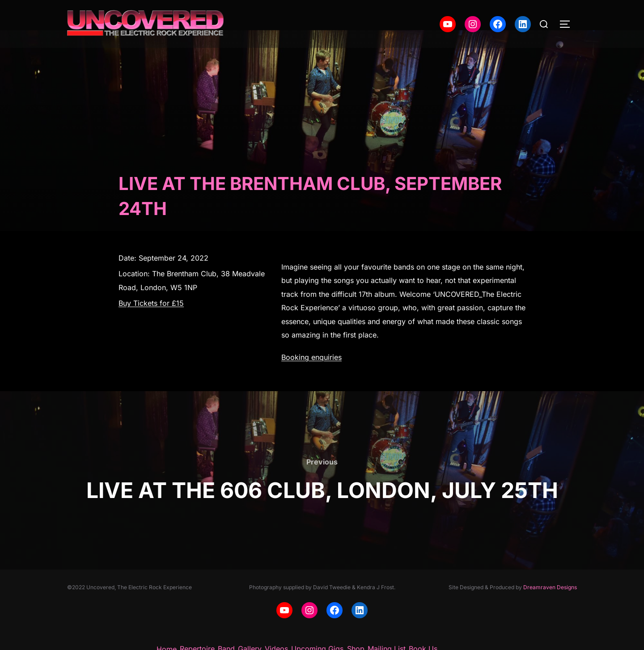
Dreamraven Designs (550, 587)
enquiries (326, 357)
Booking (296, 357)
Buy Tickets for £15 (151, 303)
